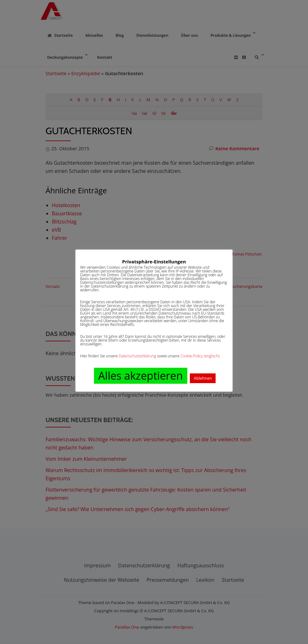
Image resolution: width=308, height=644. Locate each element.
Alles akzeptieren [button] (141, 376)
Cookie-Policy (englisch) (200, 356)
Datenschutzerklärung (137, 356)
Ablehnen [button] (203, 378)
